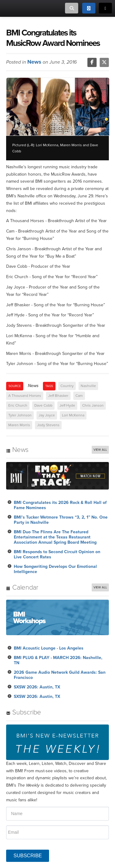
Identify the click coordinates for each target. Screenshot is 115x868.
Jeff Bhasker (58, 396)
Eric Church (18, 405)
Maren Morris (19, 425)
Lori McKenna (73, 415)
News (34, 62)
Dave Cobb (43, 405)
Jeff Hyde (67, 405)
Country (67, 386)
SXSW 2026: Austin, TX (37, 687)
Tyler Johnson (20, 415)
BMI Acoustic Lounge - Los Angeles (49, 648)
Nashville (88, 386)
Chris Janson (93, 405)
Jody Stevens (48, 425)
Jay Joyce (47, 415)
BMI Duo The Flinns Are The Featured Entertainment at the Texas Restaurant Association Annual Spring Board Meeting (55, 537)
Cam (79, 396)
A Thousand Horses (25, 396)
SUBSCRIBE (28, 856)
